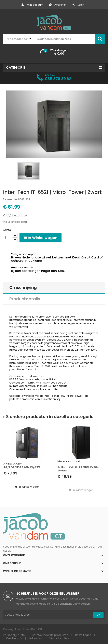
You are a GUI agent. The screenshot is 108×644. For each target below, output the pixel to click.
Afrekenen (58, 5)
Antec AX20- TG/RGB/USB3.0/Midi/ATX (22, 466)
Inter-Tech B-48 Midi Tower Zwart (78, 469)
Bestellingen (83, 635)
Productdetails (25, 299)
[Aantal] (8, 238)
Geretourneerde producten (50, 635)
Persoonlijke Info (14, 635)
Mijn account (32, 5)
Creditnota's (14, 638)
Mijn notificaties (59, 638)
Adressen (36, 638)
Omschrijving (23, 287)
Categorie (16, 68)
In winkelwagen (40, 238)
